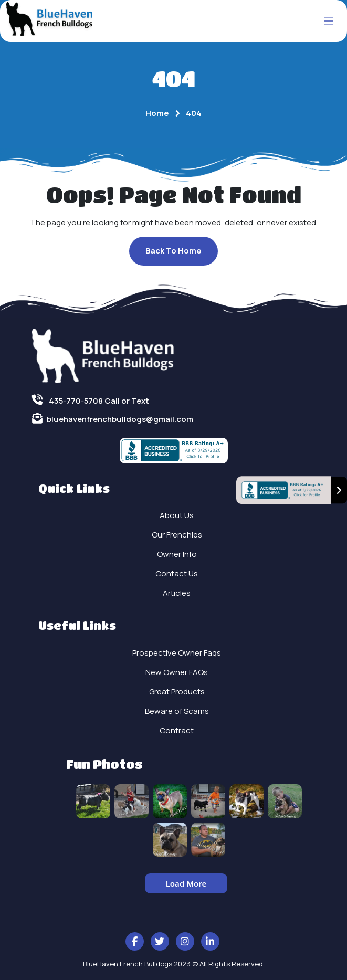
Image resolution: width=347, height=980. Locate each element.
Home (157, 113)
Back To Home (173, 251)
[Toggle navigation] (329, 21)
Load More (186, 883)
